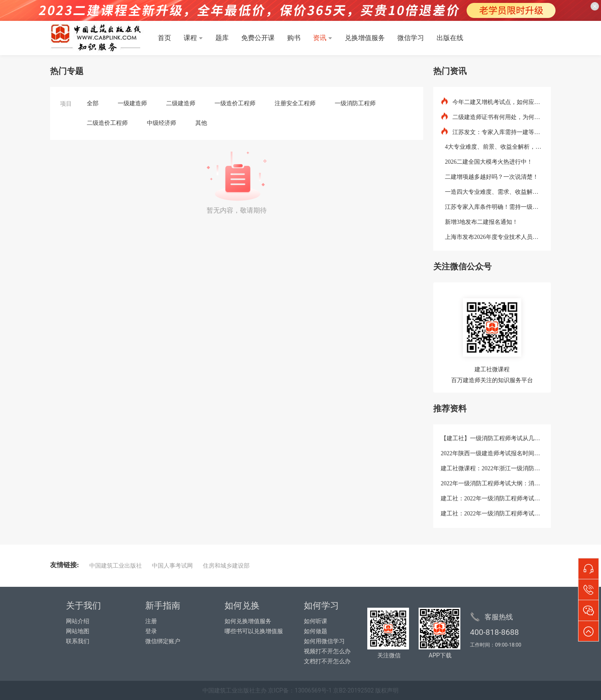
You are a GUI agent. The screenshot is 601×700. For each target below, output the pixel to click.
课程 (190, 38)
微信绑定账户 (163, 641)
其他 (201, 123)
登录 (151, 631)
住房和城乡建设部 (226, 566)
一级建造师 (132, 103)
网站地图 (78, 631)
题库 (222, 38)
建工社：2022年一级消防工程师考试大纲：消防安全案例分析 (492, 498)
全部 (93, 103)
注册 (151, 621)
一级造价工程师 (235, 103)
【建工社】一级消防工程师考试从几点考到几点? (492, 438)
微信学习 (411, 38)
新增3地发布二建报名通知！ (479, 221)
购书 (294, 38)
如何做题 (316, 631)
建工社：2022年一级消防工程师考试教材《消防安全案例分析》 (492, 514)
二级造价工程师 (107, 123)
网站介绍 (78, 621)
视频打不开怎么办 (327, 651)
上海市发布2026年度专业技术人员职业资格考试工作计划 (492, 236)
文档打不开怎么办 (327, 661)
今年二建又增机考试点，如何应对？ (492, 101)
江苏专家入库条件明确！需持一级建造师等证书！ (492, 206)
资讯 (320, 38)
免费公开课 (258, 38)
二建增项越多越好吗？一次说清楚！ (490, 176)
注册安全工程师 (295, 103)
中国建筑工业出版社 (116, 566)
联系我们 (78, 641)
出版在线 (450, 38)
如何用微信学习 (324, 641)
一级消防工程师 (355, 103)
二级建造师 (181, 103)
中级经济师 (162, 123)
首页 (164, 38)
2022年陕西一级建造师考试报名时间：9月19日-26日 (492, 453)
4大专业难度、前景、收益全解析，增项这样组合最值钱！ (492, 146)
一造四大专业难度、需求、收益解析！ (492, 191)
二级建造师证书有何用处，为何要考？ (492, 116)
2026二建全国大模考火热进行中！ (487, 161)
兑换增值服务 (365, 38)
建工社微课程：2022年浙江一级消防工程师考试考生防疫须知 (492, 468)
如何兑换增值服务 (248, 621)
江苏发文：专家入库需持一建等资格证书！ (492, 131)
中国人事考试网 (172, 566)
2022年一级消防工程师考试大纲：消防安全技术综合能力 (492, 483)
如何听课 (316, 621)
